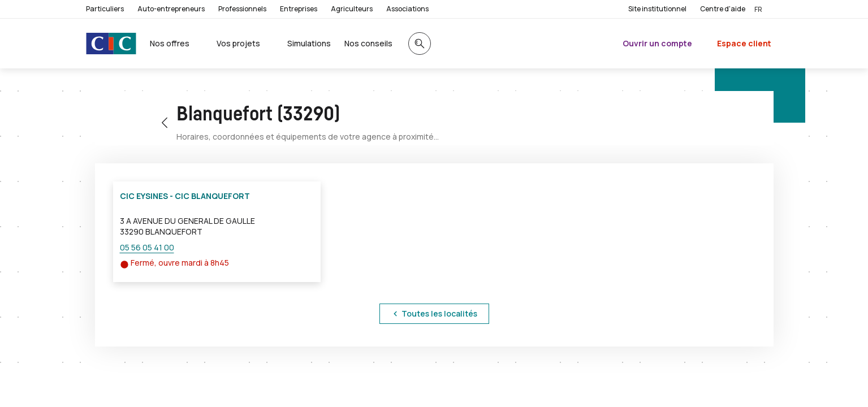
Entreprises (299, 9)
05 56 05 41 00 (147, 247)
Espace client (744, 43)
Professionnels (242, 9)
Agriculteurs (352, 9)
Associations (407, 9)
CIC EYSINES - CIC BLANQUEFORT (185, 196)
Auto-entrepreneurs (171, 9)
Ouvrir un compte (657, 43)
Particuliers (105, 9)
